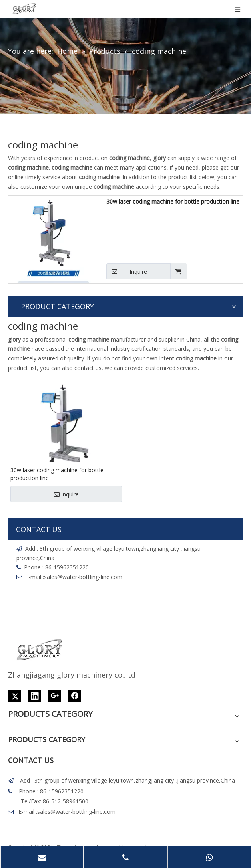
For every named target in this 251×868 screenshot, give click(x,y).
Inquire (127, 271)
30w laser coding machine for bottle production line (173, 201)
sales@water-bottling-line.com (83, 577)
